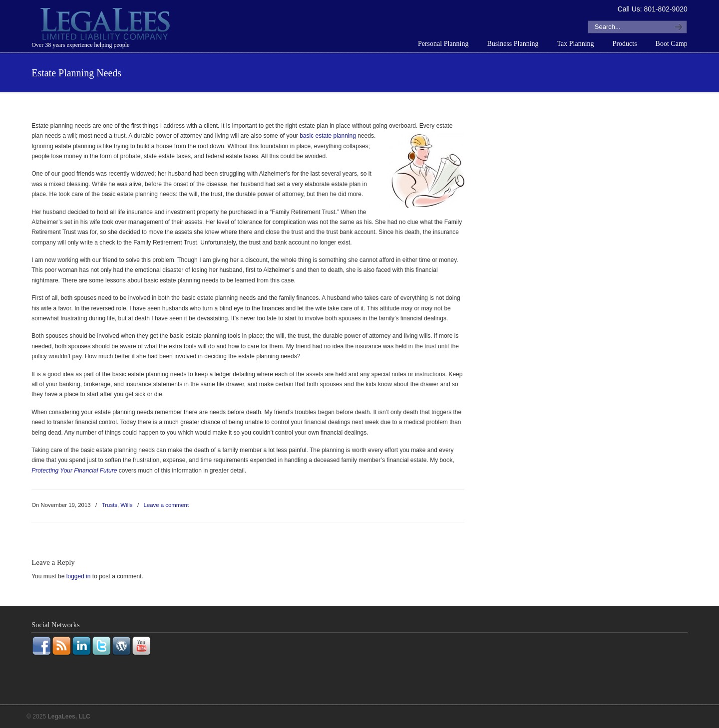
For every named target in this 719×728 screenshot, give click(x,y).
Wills (126, 505)
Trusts (110, 505)
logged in (79, 576)
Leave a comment (167, 505)
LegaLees (106, 25)
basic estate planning (328, 136)
